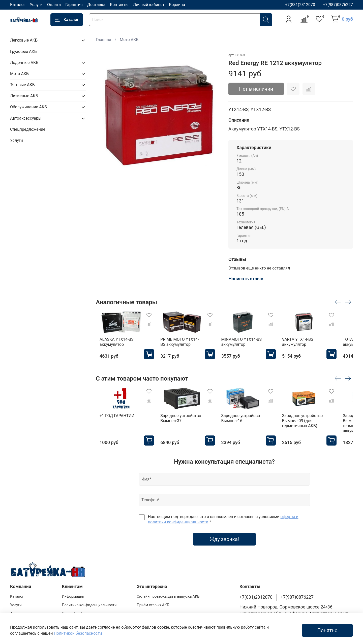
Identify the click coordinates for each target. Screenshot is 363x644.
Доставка (96, 5)
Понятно (327, 630)
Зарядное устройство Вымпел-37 (182, 423)
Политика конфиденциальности (89, 605)
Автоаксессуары (26, 118)
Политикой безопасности (78, 633)
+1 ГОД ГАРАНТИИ (113, 421)
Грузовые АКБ (23, 52)
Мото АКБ (129, 40)
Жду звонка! (224, 544)
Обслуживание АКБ (28, 107)
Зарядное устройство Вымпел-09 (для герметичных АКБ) (314, 426)
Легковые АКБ (24, 40)
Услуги (36, 5)
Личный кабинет (149, 5)
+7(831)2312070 (300, 5)
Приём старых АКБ (153, 605)
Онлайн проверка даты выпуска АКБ (168, 597)
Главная (103, 40)
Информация (73, 597)
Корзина (177, 5)
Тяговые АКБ (22, 85)
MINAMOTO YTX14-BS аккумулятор (248, 344)
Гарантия (74, 5)
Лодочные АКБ (24, 63)
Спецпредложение (28, 129)
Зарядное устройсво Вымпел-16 (247, 423)
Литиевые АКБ (24, 96)
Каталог (18, 5)
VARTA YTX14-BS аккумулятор (309, 344)
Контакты (119, 5)
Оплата (54, 5)
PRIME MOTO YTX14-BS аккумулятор (183, 344)
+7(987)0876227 (338, 5)
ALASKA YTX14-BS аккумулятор (113, 344)
